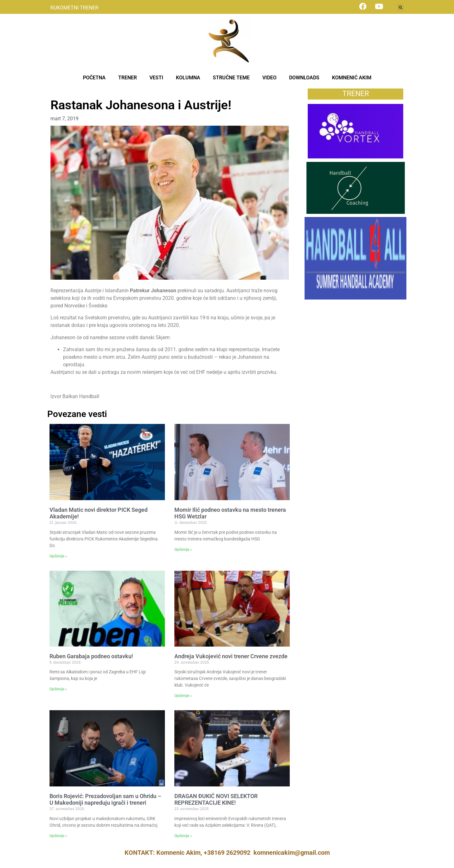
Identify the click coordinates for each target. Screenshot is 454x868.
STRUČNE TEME (231, 78)
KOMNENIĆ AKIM (352, 78)
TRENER (128, 78)
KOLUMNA (188, 78)
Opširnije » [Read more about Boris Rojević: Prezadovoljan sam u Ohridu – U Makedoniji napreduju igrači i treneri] (58, 836)
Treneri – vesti (67, 92)
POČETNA (94, 78)
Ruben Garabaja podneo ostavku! (91, 656)
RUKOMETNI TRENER (74, 8)
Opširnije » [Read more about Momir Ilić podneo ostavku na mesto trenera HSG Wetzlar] (183, 550)
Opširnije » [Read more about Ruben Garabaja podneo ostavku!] (58, 689)
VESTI (156, 78)
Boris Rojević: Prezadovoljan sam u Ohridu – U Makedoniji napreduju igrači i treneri (105, 799)
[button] (400, 7)
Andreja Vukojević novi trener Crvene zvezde (231, 656)
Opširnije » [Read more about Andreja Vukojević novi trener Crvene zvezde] (183, 696)
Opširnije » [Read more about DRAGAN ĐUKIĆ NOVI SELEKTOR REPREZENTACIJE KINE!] (183, 836)
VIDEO (269, 78)
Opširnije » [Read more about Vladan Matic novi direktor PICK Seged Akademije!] (58, 556)
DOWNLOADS (304, 78)
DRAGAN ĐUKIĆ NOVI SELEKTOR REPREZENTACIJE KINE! (216, 799)
